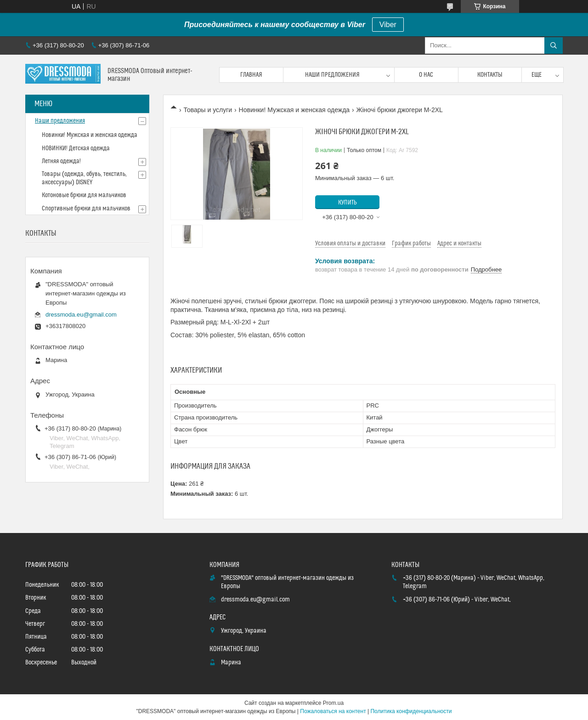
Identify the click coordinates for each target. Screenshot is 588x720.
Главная (251, 75)
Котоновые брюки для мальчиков (84, 195)
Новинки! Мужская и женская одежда (294, 110)
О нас (426, 75)
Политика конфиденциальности (411, 711)
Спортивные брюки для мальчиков (86, 209)
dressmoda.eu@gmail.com (81, 315)
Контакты (490, 75)
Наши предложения (332, 75)
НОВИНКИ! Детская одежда (76, 148)
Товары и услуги (208, 110)
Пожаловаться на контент (333, 711)
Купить (348, 203)
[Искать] (554, 45)
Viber (388, 25)
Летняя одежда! (61, 161)
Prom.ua (333, 703)
